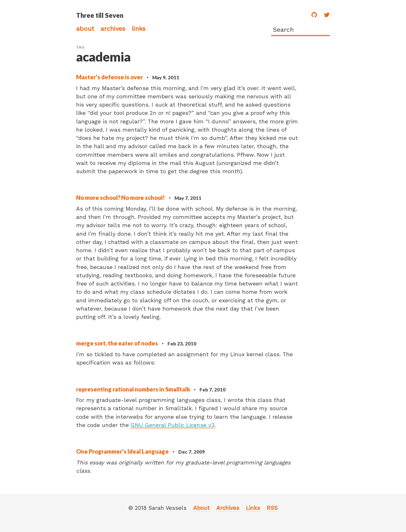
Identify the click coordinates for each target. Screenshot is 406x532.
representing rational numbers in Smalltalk (134, 389)
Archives (113, 29)
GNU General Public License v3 (173, 425)
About (85, 29)
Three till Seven (100, 15)
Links (139, 29)
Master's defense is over (110, 77)
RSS (272, 508)
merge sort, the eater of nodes (118, 343)
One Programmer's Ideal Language (123, 451)
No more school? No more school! (121, 198)
